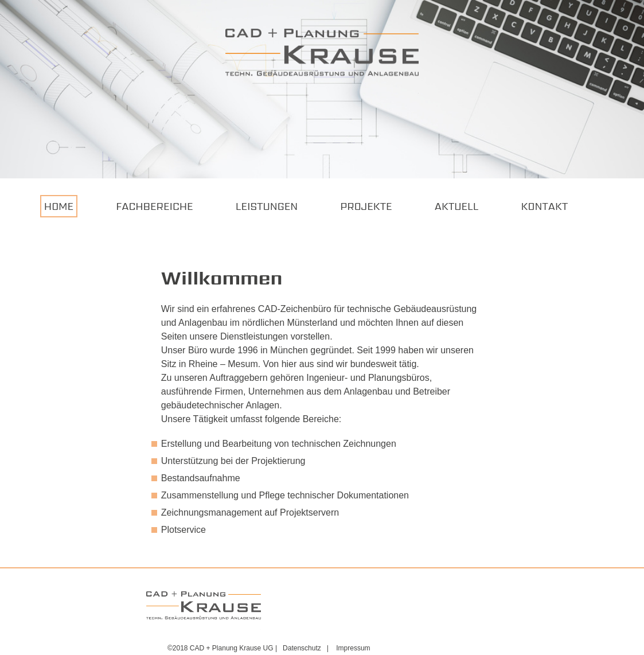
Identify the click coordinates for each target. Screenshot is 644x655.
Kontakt (545, 206)
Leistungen (267, 206)
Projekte (366, 206)
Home (59, 206)
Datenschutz (302, 648)
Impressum (353, 648)
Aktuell (457, 206)
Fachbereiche (154, 206)
